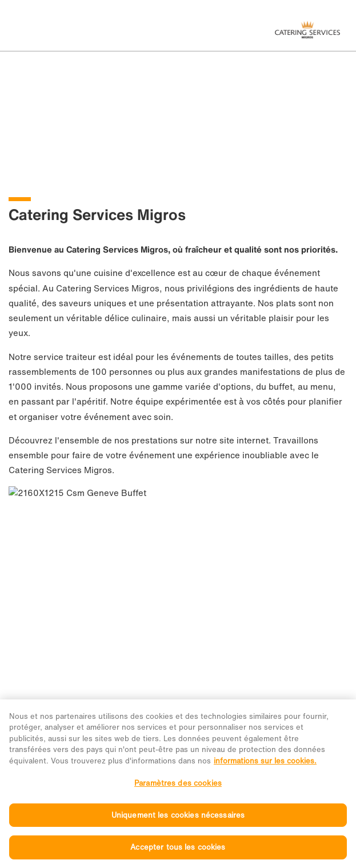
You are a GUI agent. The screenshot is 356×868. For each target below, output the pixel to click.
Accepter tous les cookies (178, 856)
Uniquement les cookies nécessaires (178, 823)
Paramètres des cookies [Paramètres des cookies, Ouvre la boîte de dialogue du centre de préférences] (178, 791)
